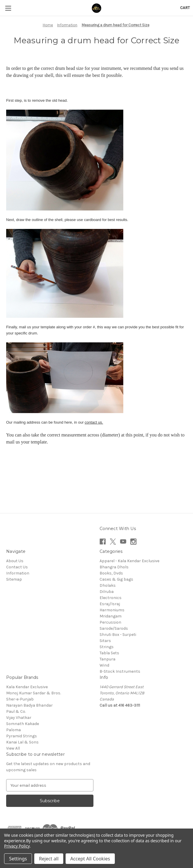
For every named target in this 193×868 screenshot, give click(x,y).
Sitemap (14, 579)
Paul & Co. (16, 711)
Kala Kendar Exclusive (27, 687)
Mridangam (111, 616)
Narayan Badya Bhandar (29, 705)
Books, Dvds (111, 573)
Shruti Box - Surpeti (118, 635)
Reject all (49, 859)
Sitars (105, 641)
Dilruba (107, 592)
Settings (18, 859)
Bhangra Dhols (114, 567)
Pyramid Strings (22, 736)
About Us (15, 561)
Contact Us (17, 567)
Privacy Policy (17, 846)
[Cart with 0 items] (185, 8)
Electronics (111, 598)
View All (13, 748)
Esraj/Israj (110, 604)
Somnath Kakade (23, 724)
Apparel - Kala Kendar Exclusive (129, 561)
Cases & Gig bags (116, 579)
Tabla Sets (109, 653)
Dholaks (108, 585)
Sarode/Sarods (114, 628)
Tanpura (107, 659)
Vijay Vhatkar (19, 718)
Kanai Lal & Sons (22, 742)
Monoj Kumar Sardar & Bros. (34, 693)
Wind (104, 665)
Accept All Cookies (90, 859)
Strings (107, 647)
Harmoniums (112, 610)
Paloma (13, 730)
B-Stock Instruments (120, 671)
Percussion (110, 622)
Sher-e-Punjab (20, 699)
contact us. (94, 422)
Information (18, 573)
